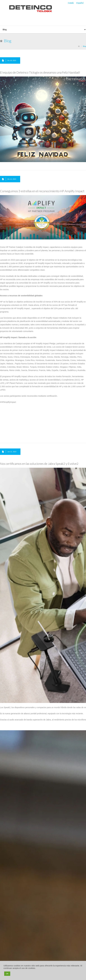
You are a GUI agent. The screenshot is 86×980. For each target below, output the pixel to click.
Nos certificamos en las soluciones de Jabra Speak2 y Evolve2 (39, 464)
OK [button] (7, 974)
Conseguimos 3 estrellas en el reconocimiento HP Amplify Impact (42, 191)
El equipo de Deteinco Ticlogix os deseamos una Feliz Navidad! (40, 72)
